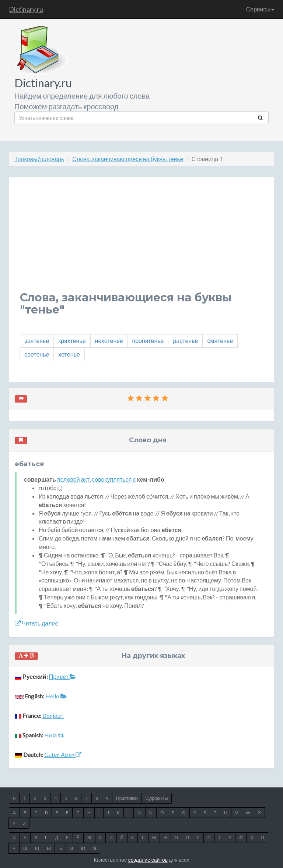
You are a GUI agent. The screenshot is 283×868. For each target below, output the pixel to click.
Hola (54, 735)
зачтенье (37, 341)
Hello (56, 696)
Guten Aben (63, 754)
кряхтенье (72, 341)
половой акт (73, 479)
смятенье (220, 341)
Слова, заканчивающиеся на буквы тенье (128, 159)
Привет (62, 676)
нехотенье (109, 341)
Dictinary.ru (26, 9)
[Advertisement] (141, 240)
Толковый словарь (39, 159)
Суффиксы (156, 798)
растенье (185, 341)
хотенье (69, 354)
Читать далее (36, 623)
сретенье (37, 354)
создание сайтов (148, 860)
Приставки (127, 798)
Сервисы (260, 9)
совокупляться (112, 479)
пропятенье (148, 341)
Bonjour (53, 715)
